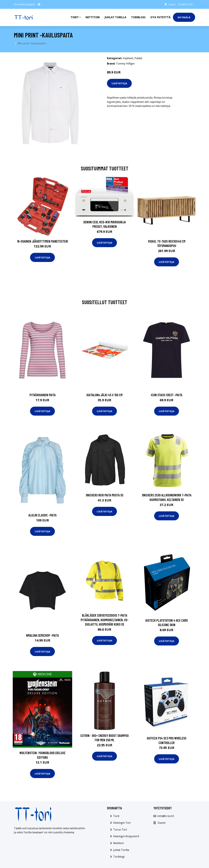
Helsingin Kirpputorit (126, 836)
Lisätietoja (119, 83)
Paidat (138, 58)
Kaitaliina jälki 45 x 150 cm (104, 395)
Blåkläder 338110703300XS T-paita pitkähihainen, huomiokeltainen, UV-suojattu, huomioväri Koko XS (105, 620)
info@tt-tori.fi (185, 4)
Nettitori (93, 17)
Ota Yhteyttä (160, 17)
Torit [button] (75, 17)
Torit (116, 816)
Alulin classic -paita (42, 515)
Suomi (172, 4)
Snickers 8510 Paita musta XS (104, 495)
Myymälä (184, 17)
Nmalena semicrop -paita (42, 635)
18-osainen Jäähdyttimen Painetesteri (43, 241)
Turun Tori (120, 830)
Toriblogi (138, 17)
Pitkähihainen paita (43, 395)
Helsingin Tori (122, 823)
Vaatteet (128, 58)
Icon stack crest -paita (167, 395)
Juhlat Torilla (115, 17)
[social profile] (39, 4)
